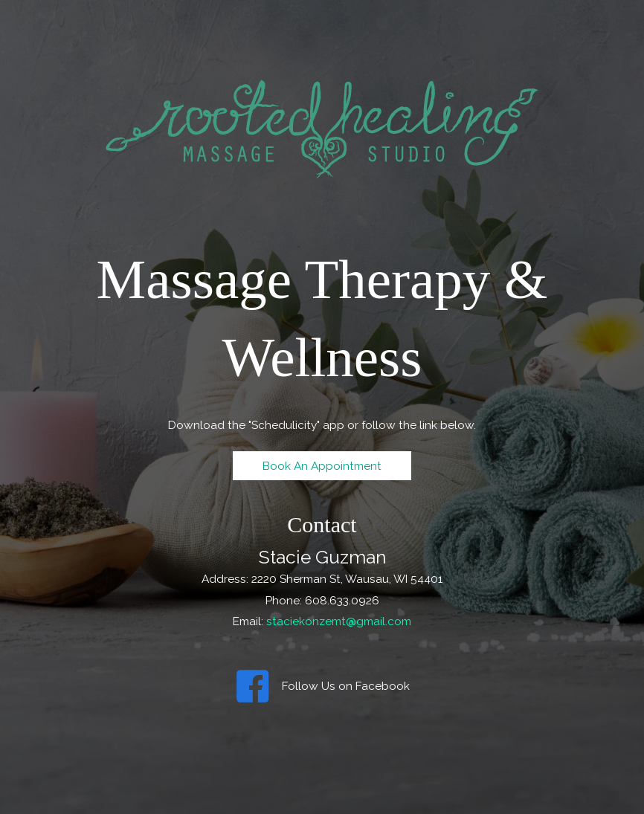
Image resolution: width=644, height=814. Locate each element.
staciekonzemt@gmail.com (339, 621)
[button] (322, 466)
